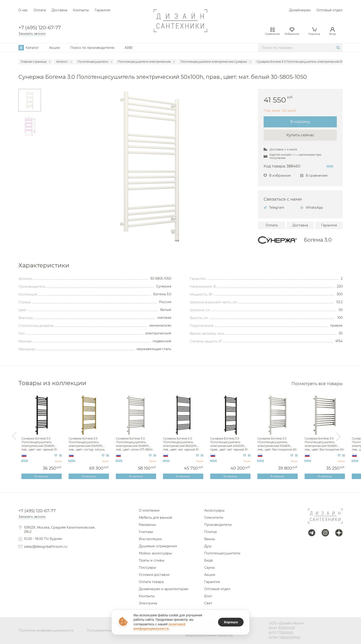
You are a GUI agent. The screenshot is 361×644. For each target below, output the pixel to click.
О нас (23, 10)
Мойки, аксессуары (155, 553)
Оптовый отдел (329, 10)
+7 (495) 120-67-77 (40, 28)
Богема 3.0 (318, 240)
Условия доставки (154, 575)
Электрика (148, 603)
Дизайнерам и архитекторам (164, 589)
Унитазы (146, 532)
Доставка (59, 10)
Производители (218, 525)
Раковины (147, 525)
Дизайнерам (300, 10)
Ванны (210, 539)
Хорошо (231, 622)
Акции (55, 48)
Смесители (214, 518)
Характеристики (44, 265)
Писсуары (147, 568)
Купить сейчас (300, 135)
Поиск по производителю (92, 48)
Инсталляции (150, 539)
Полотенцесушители (222, 553)
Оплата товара (151, 582)
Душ (208, 546)
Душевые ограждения (158, 546)
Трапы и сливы (152, 560)
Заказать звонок (32, 34)
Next (338, 436)
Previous (14, 436)
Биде (209, 560)
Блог (208, 596)
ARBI (129, 48)
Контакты (81, 10)
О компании (149, 510)
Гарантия (102, 10)
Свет (208, 603)
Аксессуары (214, 510)
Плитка (210, 532)
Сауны (210, 568)
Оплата (40, 10)
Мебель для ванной (156, 518)
